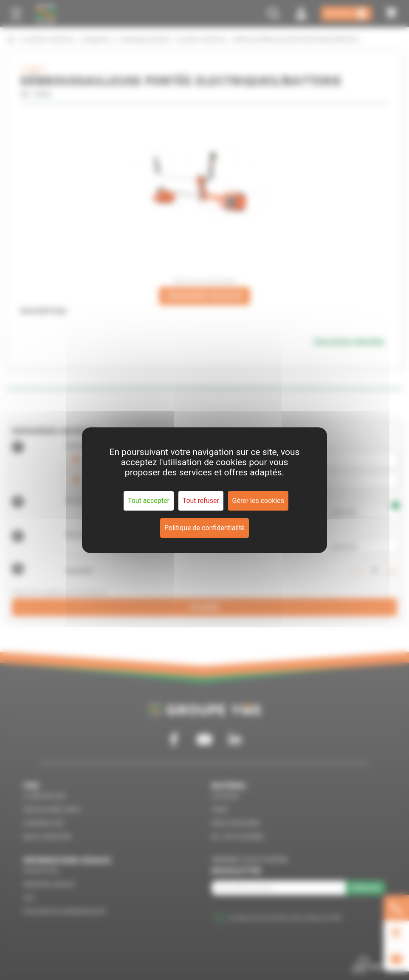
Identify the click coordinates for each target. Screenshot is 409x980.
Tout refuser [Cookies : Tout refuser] (201, 501)
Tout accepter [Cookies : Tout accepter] (149, 501)
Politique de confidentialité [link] (204, 528)
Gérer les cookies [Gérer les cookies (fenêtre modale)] (258, 501)
